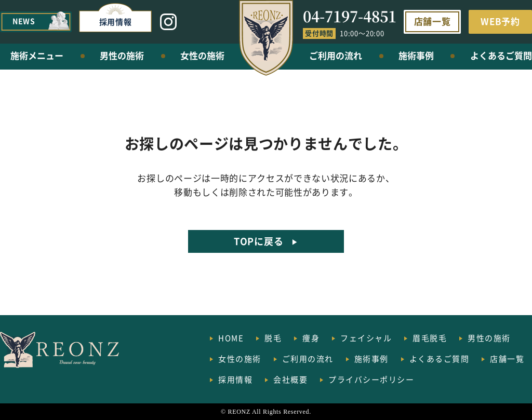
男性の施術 (122, 55)
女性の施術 (202, 55)
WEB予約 (500, 21)
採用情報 (116, 22)
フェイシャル (366, 338)
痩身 (311, 338)
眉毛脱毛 (430, 338)
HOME (231, 338)
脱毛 (273, 338)
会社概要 (290, 379)
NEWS (24, 21)
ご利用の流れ (336, 55)
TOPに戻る (258, 241)
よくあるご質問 (501, 55)
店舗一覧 (433, 21)
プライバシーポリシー (371, 379)
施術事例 (416, 55)
